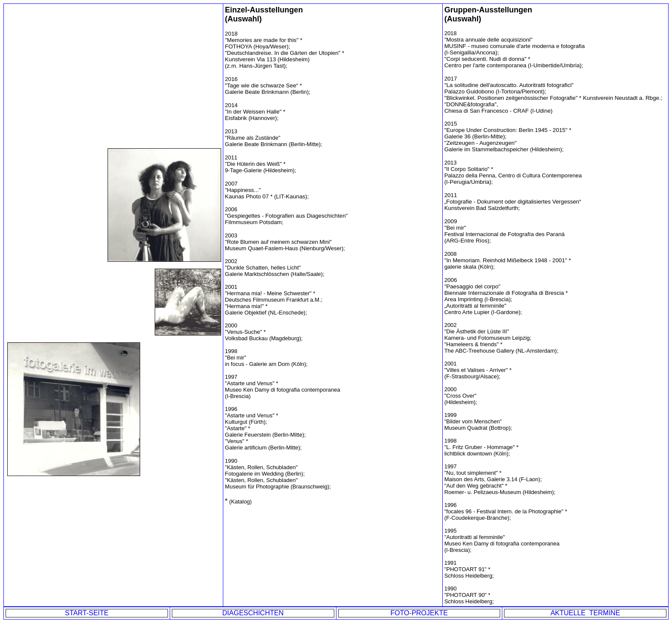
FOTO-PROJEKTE (419, 613)
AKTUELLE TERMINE (585, 613)
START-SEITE (87, 613)
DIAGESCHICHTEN (253, 613)
